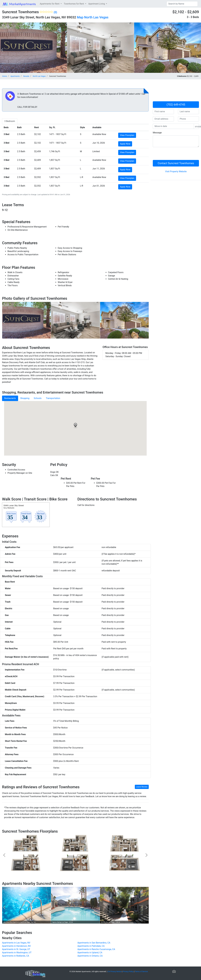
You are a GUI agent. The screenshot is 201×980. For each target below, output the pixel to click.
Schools (38, 398)
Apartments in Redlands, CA (16, 956)
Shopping (25, 398)
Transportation (53, 398)
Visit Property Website (176, 171)
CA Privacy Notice (115, 971)
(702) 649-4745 (176, 105)
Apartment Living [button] (97, 4)
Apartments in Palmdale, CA (91, 946)
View (127, 135)
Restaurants (10, 398)
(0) (55, 12)
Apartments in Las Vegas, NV (16, 943)
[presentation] (173, 155)
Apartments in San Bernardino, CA (94, 943)
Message (157, 133)
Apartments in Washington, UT (17, 953)
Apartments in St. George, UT (16, 949)
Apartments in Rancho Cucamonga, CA (96, 949)
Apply (125, 144)
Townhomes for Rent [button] (74, 4)
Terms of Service (141, 971)
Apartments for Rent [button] (50, 4)
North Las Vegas (96, 17)
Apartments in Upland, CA (90, 953)
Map (80, 17)
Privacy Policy (128, 971)
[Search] (182, 4)
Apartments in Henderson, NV (16, 946)
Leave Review (142, 787)
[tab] (10, 121)
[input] (173, 126)
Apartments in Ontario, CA (90, 956)
